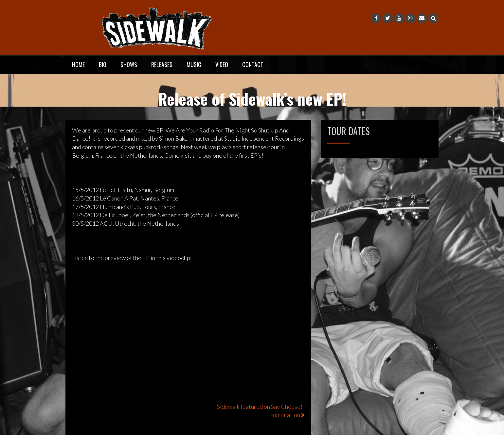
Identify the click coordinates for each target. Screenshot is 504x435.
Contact (253, 64)
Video (222, 64)
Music (194, 64)
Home (78, 64)
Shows (129, 64)
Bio (103, 64)
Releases (162, 64)
